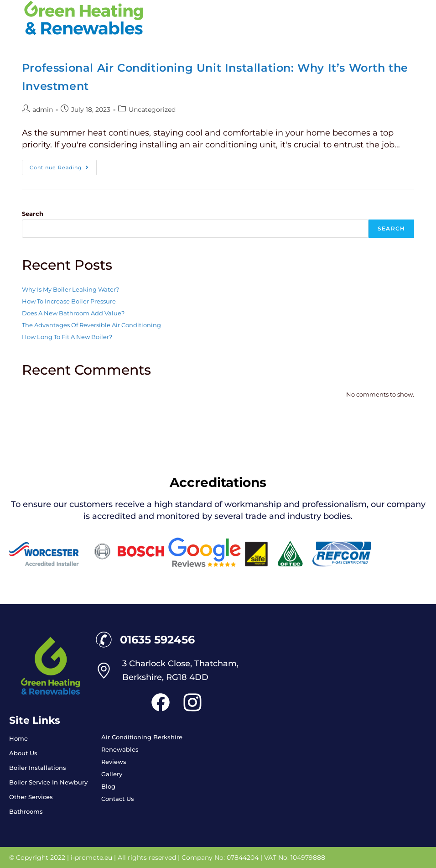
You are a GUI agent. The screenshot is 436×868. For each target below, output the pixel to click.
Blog (108, 786)
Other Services (31, 797)
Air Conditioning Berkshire (142, 737)
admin (43, 110)
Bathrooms (26, 811)
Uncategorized (152, 110)
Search (33, 214)
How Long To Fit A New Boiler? (67, 337)
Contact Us (118, 799)
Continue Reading (63, 165)
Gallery (112, 774)
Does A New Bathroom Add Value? (73, 313)
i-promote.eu (92, 858)
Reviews (114, 762)
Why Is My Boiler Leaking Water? (70, 289)
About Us (23, 753)
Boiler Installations (38, 768)
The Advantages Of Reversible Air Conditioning (91, 325)
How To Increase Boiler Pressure (69, 301)
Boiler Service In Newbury (48, 782)
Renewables (120, 749)
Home (18, 738)
